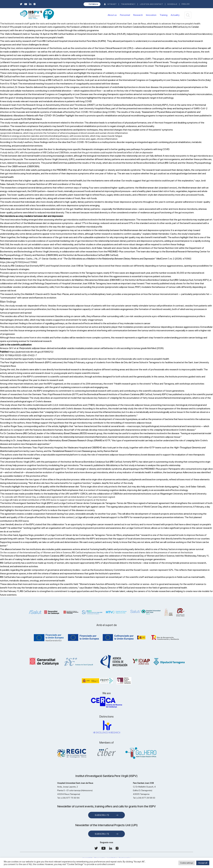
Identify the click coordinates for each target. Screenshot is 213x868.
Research (138, 15)
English (186, 4)
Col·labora (93, 4)
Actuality (175, 15)
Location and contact (151, 4)
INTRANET (112, 4)
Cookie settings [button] (187, 863)
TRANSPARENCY (128, 4)
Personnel (125, 15)
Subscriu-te (102, 815)
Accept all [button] (203, 863)
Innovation (151, 15)
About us (112, 15)
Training (164, 15)
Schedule (172, 4)
